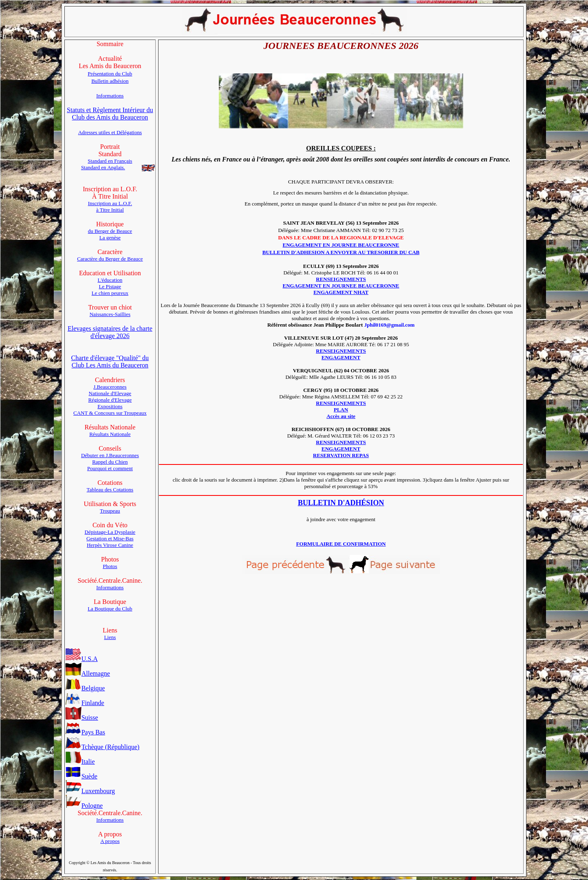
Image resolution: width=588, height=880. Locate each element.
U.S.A (81, 659)
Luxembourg (90, 791)
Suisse (82, 717)
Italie (80, 762)
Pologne (84, 806)
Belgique (85, 688)
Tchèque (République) (102, 747)
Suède (81, 776)
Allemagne (88, 673)
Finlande (85, 703)
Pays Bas (85, 732)
